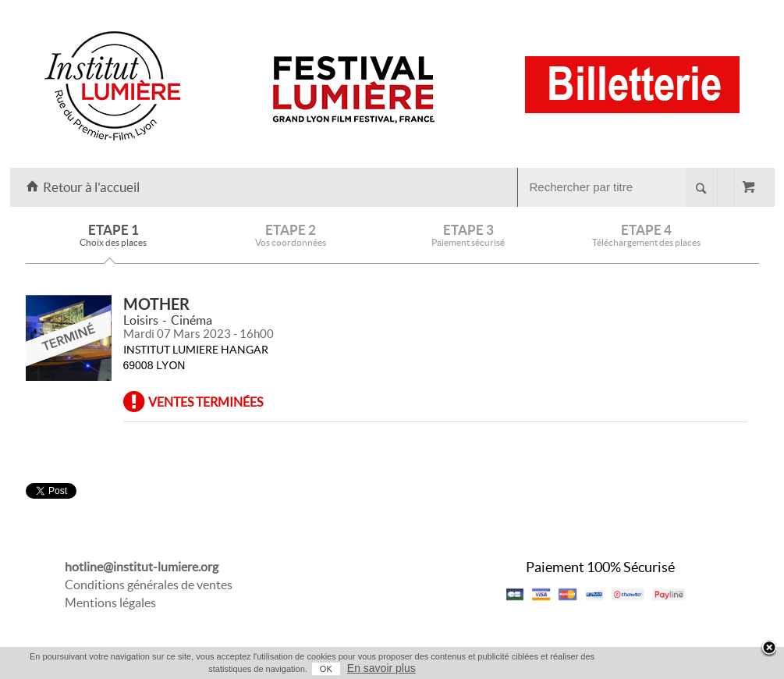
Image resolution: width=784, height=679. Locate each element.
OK (326, 669)
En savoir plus (381, 668)
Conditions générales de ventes (149, 585)
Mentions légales (110, 603)
